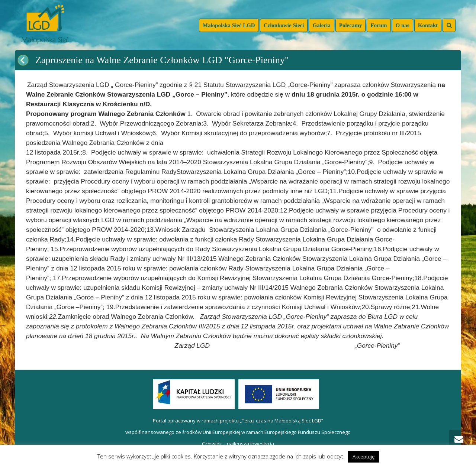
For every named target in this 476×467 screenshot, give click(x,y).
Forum (379, 25)
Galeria (321, 25)
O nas (403, 25)
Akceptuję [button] (364, 457)
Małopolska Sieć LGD (229, 25)
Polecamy (351, 25)
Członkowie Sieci (284, 25)
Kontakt (428, 25)
